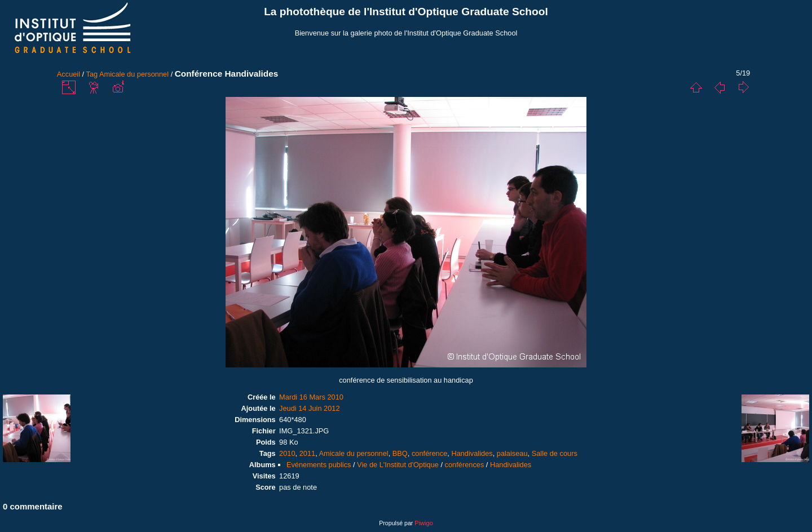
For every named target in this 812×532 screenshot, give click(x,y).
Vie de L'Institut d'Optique (398, 465)
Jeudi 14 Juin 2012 (309, 408)
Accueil (69, 74)
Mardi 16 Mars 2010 (311, 397)
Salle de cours (555, 453)
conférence (429, 453)
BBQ (400, 453)
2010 (287, 453)
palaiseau (512, 453)
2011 (307, 453)
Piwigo (423, 523)
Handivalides (472, 453)
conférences (465, 465)
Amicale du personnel (134, 74)
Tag (92, 74)
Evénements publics (319, 465)
